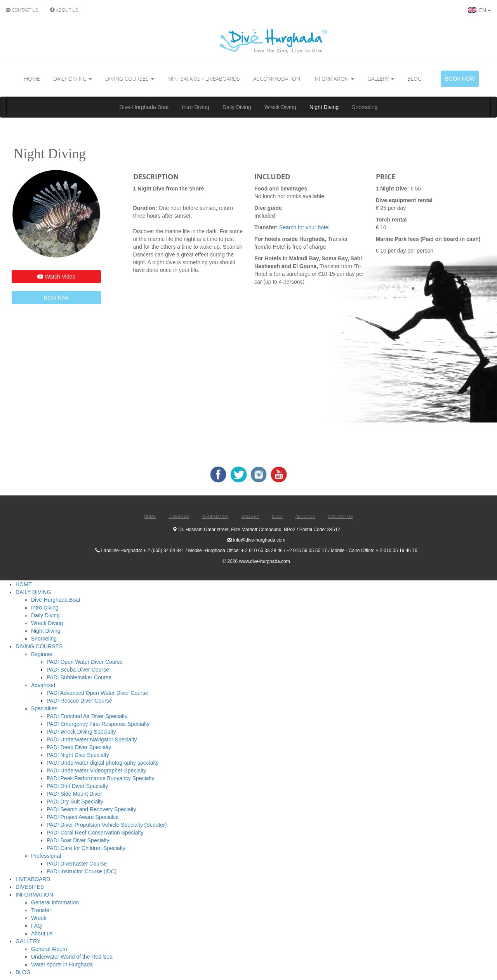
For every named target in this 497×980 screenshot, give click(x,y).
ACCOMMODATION (277, 79)
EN (479, 10)
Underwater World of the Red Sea (72, 957)
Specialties (44, 708)
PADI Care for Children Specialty (86, 848)
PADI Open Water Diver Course (85, 662)
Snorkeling (365, 107)
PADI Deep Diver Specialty (79, 747)
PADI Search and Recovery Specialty (91, 809)
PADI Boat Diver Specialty (78, 840)
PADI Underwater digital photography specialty (103, 763)
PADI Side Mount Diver (74, 794)
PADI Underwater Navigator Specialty (92, 739)
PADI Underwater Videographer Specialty (96, 770)
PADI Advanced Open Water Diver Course (97, 693)
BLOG (414, 79)
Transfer (41, 910)
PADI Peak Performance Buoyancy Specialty (101, 778)
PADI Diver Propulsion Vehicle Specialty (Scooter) (107, 825)
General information (55, 902)
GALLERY (381, 79)
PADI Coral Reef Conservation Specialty (95, 833)
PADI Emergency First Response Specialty (98, 724)
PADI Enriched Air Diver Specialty (87, 716)
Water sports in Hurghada (62, 964)
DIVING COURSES (130, 79)
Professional (46, 856)
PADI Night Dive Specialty (78, 755)
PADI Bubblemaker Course (79, 677)
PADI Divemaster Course (77, 864)
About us (42, 933)
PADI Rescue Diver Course (79, 701)
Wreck (39, 918)
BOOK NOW (460, 79)
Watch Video (56, 277)
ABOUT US (64, 10)
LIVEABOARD (33, 879)
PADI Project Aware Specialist (83, 817)
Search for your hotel (305, 227)
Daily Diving (237, 107)
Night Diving (324, 107)
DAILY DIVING (73, 79)
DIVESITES (30, 887)
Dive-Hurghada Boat (144, 107)
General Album (49, 949)
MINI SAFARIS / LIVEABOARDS (204, 79)
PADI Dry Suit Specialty (75, 802)
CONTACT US (22, 10)
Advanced (43, 685)
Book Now (56, 298)
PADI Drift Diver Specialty (77, 786)
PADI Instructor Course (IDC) (82, 871)
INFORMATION (334, 79)
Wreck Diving (280, 107)
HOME (32, 79)
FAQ (36, 926)
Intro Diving (195, 107)
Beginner (42, 654)
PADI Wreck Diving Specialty (81, 732)
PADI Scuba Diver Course (78, 670)
